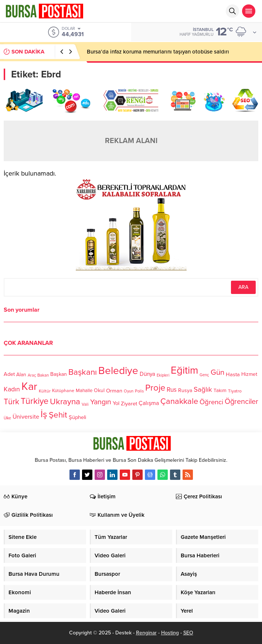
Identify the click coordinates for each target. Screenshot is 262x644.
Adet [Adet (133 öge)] (9, 374)
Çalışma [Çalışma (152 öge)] (149, 403)
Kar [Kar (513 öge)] (29, 386)
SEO (188, 633)
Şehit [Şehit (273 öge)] (58, 415)
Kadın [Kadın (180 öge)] (12, 389)
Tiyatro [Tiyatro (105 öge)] (235, 391)
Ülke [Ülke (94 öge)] (7, 418)
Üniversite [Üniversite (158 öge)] (26, 417)
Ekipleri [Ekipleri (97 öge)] (163, 375)
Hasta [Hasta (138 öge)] (233, 374)
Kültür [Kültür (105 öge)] (45, 391)
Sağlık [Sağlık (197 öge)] (203, 389)
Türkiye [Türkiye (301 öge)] (35, 401)
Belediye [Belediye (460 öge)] (118, 371)
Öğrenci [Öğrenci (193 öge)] (211, 402)
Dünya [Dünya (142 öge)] (147, 374)
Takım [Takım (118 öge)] (220, 391)
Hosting (170, 633)
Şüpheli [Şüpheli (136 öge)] (77, 417)
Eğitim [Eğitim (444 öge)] (184, 371)
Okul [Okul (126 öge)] (99, 391)
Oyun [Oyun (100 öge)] (129, 391)
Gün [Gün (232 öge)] (217, 372)
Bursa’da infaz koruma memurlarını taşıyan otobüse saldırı (158, 52)
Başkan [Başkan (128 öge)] (59, 374)
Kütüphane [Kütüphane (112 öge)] (63, 391)
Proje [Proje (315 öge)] (155, 388)
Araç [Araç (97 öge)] (32, 375)
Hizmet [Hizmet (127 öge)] (249, 374)
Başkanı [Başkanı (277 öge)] (83, 372)
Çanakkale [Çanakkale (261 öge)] (179, 401)
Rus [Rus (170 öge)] (172, 390)
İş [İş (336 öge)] (44, 414)
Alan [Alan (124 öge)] (21, 375)
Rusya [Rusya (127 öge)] (185, 390)
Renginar (146, 633)
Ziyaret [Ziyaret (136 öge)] (129, 404)
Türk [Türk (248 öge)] (11, 402)
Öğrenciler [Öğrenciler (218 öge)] (241, 402)
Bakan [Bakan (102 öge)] (43, 375)
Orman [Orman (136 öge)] (114, 391)
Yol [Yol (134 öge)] (116, 404)
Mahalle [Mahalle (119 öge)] (84, 391)
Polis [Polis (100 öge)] (139, 391)
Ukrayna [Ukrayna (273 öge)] (65, 401)
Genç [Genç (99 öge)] (204, 375)
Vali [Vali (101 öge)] (85, 404)
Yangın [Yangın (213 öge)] (101, 402)
